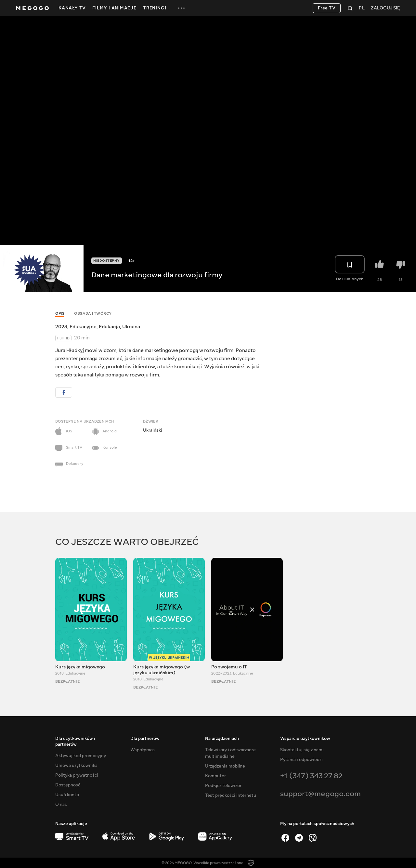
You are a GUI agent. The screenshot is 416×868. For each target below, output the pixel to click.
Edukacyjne (83, 327)
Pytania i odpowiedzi (301, 760)
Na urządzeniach (222, 739)
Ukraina (131, 327)
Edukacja (109, 327)
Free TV (327, 8)
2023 (61, 327)
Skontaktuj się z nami (302, 750)
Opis (60, 314)
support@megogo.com (320, 794)
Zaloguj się (385, 8)
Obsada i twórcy (93, 314)
